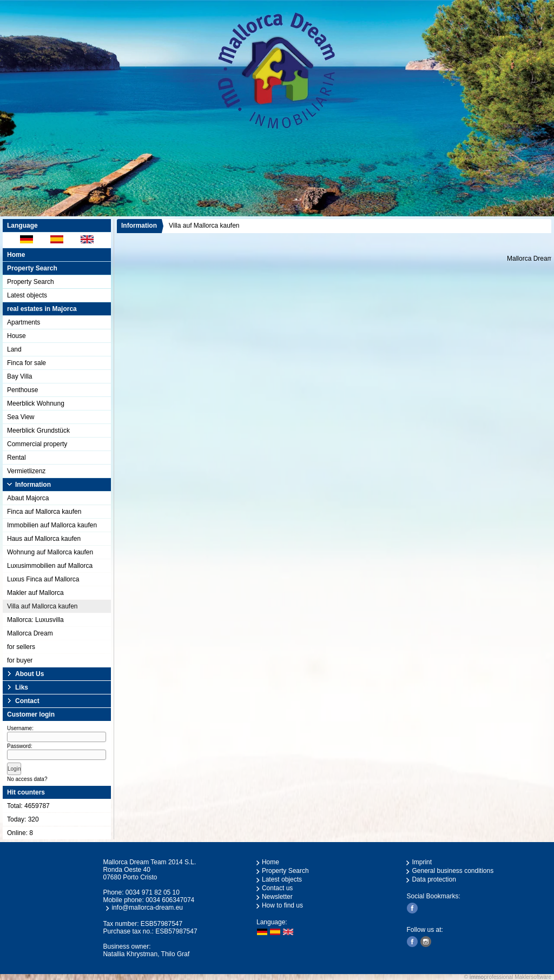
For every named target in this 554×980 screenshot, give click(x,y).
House (17, 336)
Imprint (422, 862)
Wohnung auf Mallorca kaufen (50, 552)
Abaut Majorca (28, 498)
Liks (22, 687)
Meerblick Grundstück (38, 431)
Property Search (31, 282)
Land (14, 349)
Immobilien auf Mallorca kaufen (52, 525)
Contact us (277, 888)
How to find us (282, 905)
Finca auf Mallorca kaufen (44, 512)
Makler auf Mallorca (35, 593)
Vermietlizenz (26, 471)
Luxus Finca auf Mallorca (43, 579)
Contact (27, 701)
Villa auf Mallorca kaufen (42, 606)
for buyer (20, 660)
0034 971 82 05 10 (153, 892)
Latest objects (27, 295)
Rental (17, 458)
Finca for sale (27, 363)
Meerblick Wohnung (36, 403)
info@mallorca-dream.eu (147, 908)
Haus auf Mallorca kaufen (44, 539)
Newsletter (277, 897)
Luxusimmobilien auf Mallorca (50, 566)
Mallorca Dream (30, 633)
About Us (29, 674)
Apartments (24, 322)
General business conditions (453, 871)
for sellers (21, 647)
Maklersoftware (533, 977)
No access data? (27, 779)
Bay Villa (19, 376)
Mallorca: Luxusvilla (35, 620)
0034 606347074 (170, 900)
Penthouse (22, 390)
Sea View (21, 417)
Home (16, 255)
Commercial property (37, 444)
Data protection (434, 879)
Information (33, 485)
